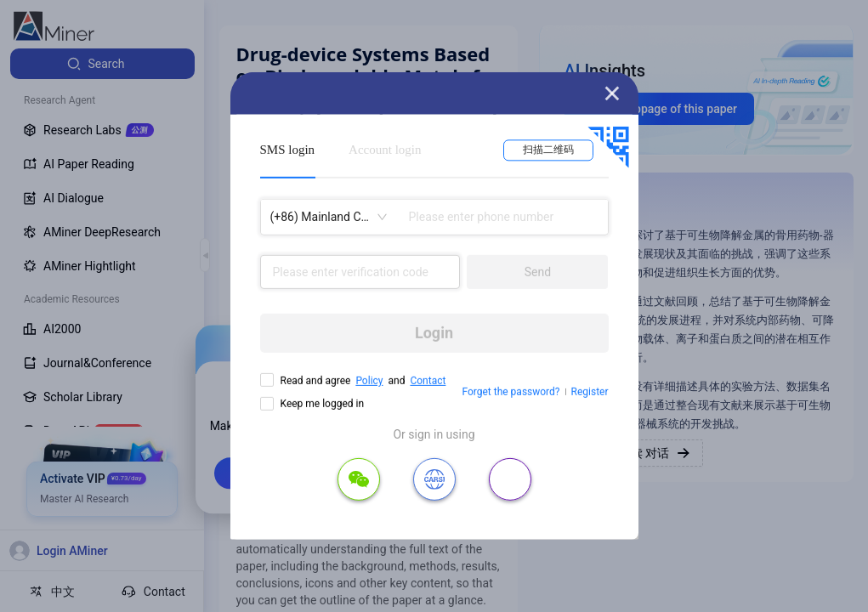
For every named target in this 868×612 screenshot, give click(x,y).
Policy (369, 381)
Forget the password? (511, 392)
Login (434, 333)
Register (590, 392)
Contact (428, 381)
